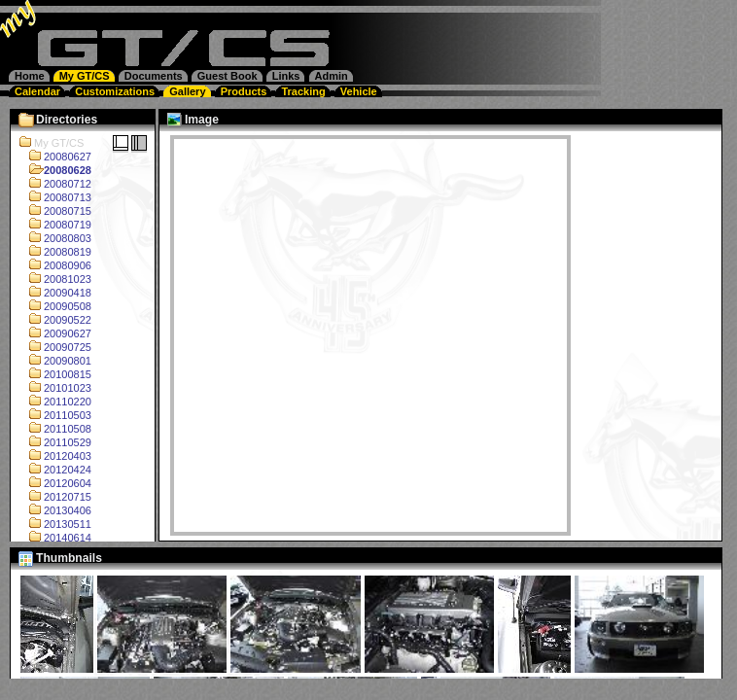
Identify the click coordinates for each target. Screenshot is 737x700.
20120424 (55, 470)
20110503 (55, 415)
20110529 (55, 442)
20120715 (55, 497)
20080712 (55, 184)
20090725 (55, 347)
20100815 (55, 374)
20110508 (55, 429)
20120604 (55, 483)
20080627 (55, 157)
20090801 (55, 361)
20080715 (55, 211)
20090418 (55, 293)
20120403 (55, 456)
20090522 (55, 320)
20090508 (55, 306)
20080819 (55, 252)
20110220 (55, 402)
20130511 (55, 524)
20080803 (55, 238)
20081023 (55, 279)
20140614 (55, 538)
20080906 (55, 265)
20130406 (55, 510)
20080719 (55, 225)
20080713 (55, 197)
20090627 (55, 333)
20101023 (55, 388)
